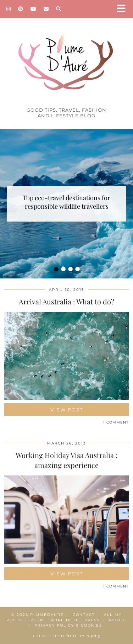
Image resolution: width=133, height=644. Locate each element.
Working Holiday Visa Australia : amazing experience (66, 460)
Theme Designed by (67, 636)
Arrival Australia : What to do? (66, 301)
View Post (67, 410)
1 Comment (116, 422)
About (117, 620)
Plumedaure (47, 615)
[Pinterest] (21, 9)
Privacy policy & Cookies (68, 625)
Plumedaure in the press (65, 620)
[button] (123, 9)
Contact (84, 615)
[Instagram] (9, 9)
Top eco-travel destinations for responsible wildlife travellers (66, 202)
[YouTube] (34, 9)
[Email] (46, 9)
